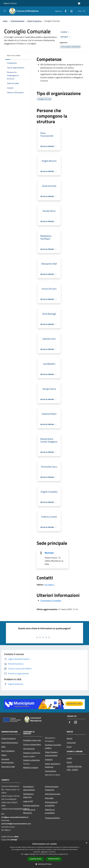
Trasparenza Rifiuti (52, 818)
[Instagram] (70, 11)
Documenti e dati (8, 767)
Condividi (65, 32)
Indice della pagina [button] (14, 56)
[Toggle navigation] (5, 11)
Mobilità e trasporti (31, 767)
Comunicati (71, 743)
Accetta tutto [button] (36, 859)
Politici (4, 755)
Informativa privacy (53, 794)
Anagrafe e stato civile (32, 740)
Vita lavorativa (29, 749)
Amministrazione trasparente (52, 788)
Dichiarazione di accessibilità (51, 804)
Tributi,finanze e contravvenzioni (51, 754)
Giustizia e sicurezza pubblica (53, 746)
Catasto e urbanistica (32, 760)
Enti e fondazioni (8, 751)
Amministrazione (18, 21)
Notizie (70, 738)
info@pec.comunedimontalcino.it (15, 817)
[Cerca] (84, 11)
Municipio (49, 553)
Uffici (3, 747)
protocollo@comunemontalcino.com (16, 824)
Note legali (49, 798)
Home (5, 21)
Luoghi (69, 758)
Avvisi (69, 747)
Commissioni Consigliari (51, 601)
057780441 (50, 585)
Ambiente (49, 759)
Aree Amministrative (10, 743)
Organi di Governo (9, 738)
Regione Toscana (10, 3)
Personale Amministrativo (8, 761)
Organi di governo (34, 21)
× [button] (86, 843)
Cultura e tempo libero (32, 744)
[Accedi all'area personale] (79, 3)
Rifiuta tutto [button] (54, 859)
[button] (44, 864)
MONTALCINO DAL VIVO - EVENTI (74, 768)
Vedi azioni (66, 37)
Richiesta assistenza (31, 805)
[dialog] (44, 854)
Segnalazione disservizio (28, 795)
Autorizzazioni (51, 771)
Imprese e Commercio (32, 753)
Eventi (69, 762)
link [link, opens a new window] (67, 854)
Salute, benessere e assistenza (53, 765)
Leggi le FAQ (28, 801)
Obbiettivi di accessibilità (50, 811)
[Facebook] (65, 11)
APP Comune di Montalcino (29, 811)
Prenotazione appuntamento (29, 788)
